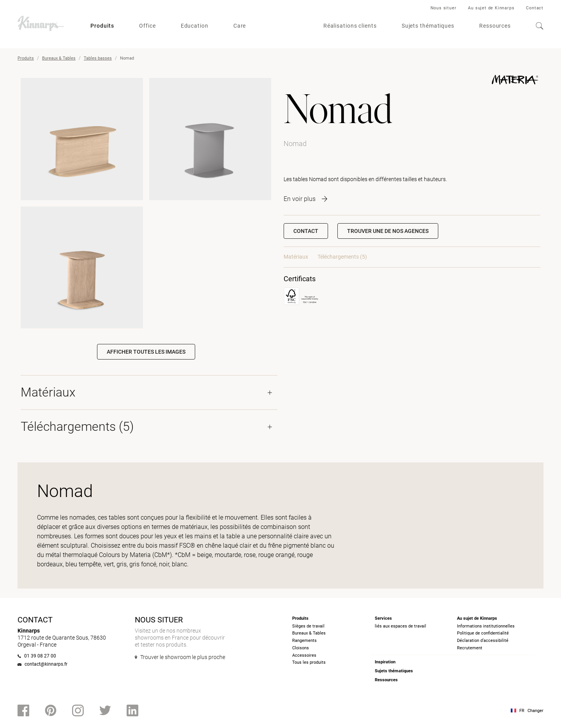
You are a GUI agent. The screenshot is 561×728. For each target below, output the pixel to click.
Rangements (304, 641)
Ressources (495, 26)
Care (240, 26)
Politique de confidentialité (483, 633)
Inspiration (385, 662)
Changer (535, 711)
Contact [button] (306, 231)
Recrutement (470, 648)
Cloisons (301, 648)
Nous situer (444, 8)
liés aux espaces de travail (400, 626)
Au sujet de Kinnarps (491, 8)
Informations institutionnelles (486, 626)
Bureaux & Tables (59, 58)
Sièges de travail (308, 626)
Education (195, 26)
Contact (535, 8)
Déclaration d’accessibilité (483, 641)
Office (147, 26)
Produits (102, 26)
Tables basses (98, 58)
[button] (388, 231)
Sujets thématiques (428, 26)
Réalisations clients (350, 26)
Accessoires (304, 655)
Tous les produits (309, 662)
